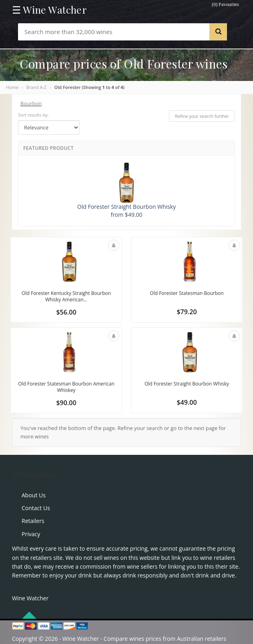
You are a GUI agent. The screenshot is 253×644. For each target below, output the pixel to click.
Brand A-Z (36, 87)
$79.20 (187, 312)
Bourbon (31, 103)
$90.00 (66, 403)
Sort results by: (33, 115)
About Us (34, 495)
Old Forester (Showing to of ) (90, 87)
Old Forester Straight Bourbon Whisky (187, 384)
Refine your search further (202, 116)
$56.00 (66, 312)
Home (12, 87)
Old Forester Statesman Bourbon (187, 293)
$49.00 (187, 402)
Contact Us (36, 508)
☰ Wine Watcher (49, 10)
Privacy (31, 534)
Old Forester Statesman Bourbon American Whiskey (66, 387)
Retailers (33, 521)
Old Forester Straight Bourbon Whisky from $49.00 (127, 191)
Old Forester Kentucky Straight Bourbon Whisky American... (66, 296)
